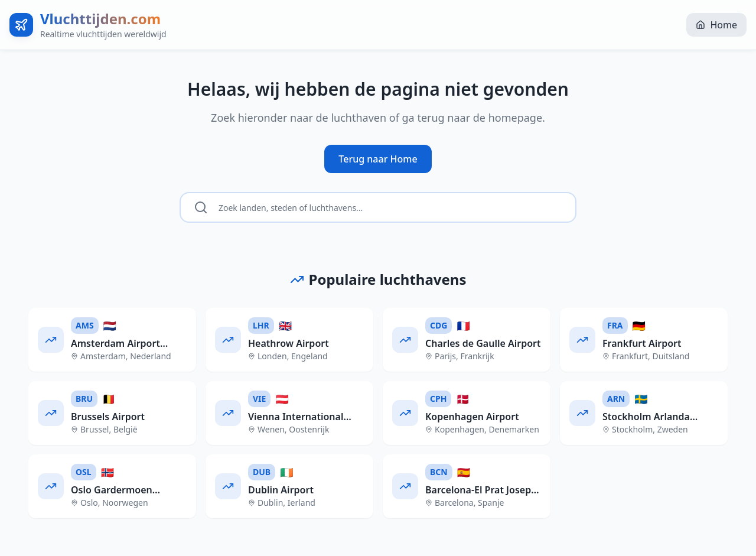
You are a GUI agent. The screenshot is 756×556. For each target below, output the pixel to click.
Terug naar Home (378, 159)
